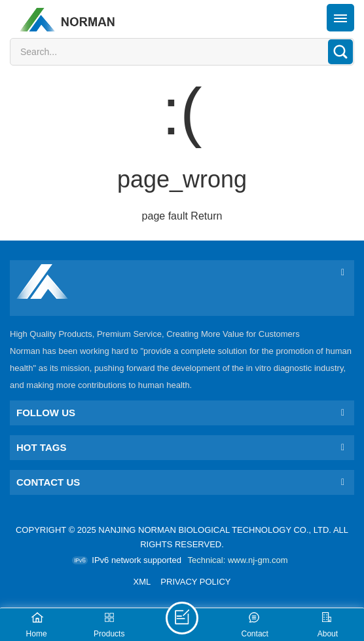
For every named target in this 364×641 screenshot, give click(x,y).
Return (206, 216)
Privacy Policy (195, 582)
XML (143, 582)
